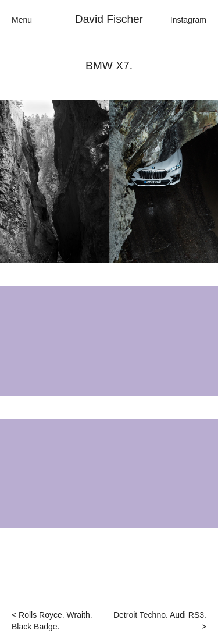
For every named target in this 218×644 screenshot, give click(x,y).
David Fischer (109, 19)
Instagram (188, 20)
